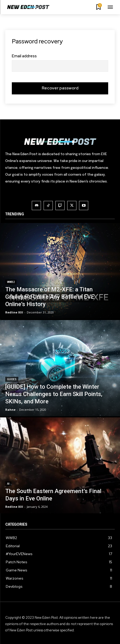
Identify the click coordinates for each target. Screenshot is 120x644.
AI (8, 484)
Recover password (60, 88)
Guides (12, 379)
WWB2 (11, 282)
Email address (24, 56)
